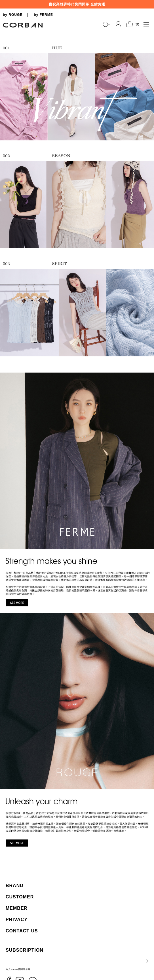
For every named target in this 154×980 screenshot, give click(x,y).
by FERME (43, 15)
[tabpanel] (77, 31)
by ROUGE (13, 15)
